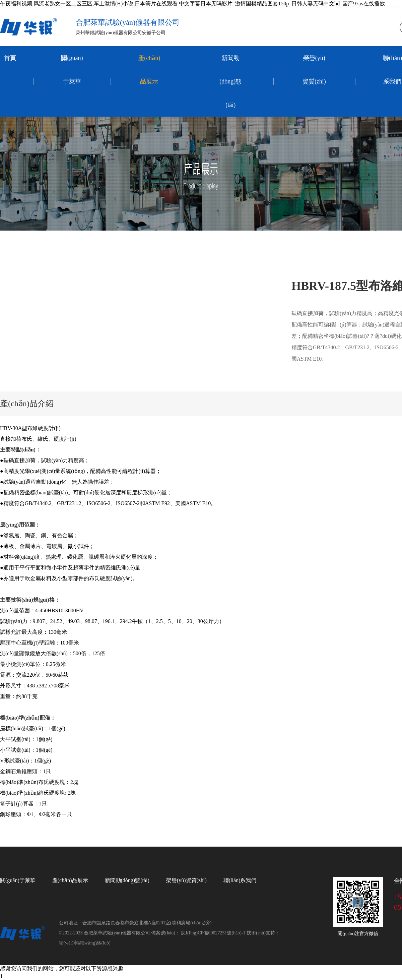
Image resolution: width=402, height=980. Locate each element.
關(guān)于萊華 (72, 70)
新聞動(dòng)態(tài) (230, 81)
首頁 (10, 58)
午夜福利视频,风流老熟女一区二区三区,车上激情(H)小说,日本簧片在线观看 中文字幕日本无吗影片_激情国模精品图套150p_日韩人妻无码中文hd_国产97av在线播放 (192, 4)
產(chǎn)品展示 (149, 70)
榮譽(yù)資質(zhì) (314, 70)
